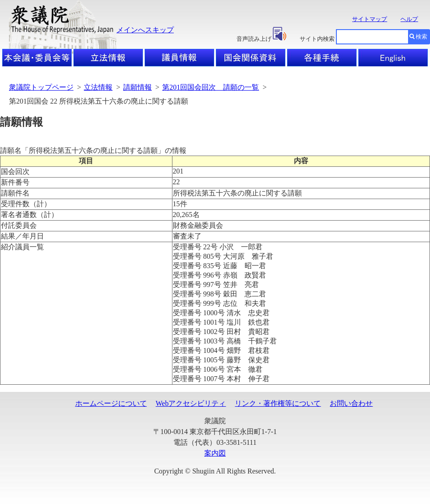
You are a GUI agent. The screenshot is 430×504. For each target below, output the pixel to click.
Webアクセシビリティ (191, 403)
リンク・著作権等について (278, 403)
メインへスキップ (145, 30)
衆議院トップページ (41, 87)
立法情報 (98, 87)
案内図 (215, 453)
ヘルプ (409, 19)
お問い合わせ (351, 403)
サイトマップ (370, 19)
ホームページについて (111, 403)
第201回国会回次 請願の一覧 (211, 87)
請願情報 (138, 87)
